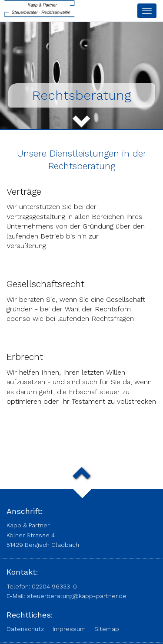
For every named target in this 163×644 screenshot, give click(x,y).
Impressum (69, 629)
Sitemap (107, 629)
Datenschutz (25, 629)
